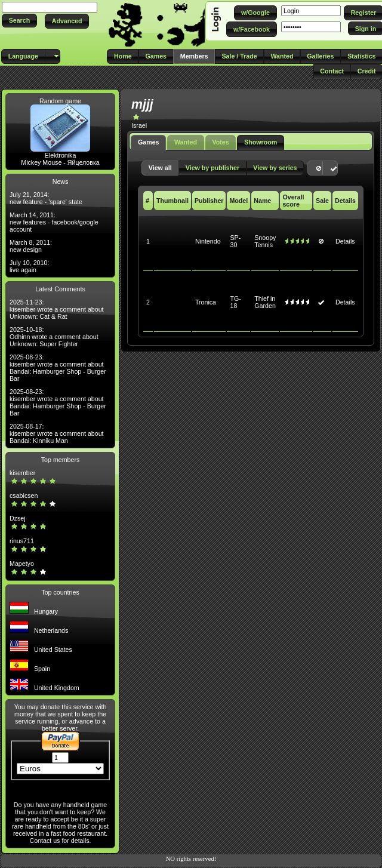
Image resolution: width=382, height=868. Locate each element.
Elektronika (61, 155)
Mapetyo (22, 564)
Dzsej (18, 518)
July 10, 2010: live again (29, 266)
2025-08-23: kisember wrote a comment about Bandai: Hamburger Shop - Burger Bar (58, 368)
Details (345, 241)
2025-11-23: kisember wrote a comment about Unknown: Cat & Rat (57, 309)
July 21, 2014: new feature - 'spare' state (46, 198)
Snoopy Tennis (265, 241)
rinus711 (22, 541)
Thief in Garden (265, 302)
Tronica (206, 302)
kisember (22, 473)
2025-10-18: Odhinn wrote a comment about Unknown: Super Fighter (54, 337)
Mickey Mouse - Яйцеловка (60, 162)
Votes (220, 142)
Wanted (186, 142)
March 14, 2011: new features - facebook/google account (54, 222)
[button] (19, 21)
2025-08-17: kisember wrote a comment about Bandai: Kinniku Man (57, 433)
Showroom (261, 142)
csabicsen (24, 495)
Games (149, 142)
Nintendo (208, 241)
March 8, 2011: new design (31, 246)
